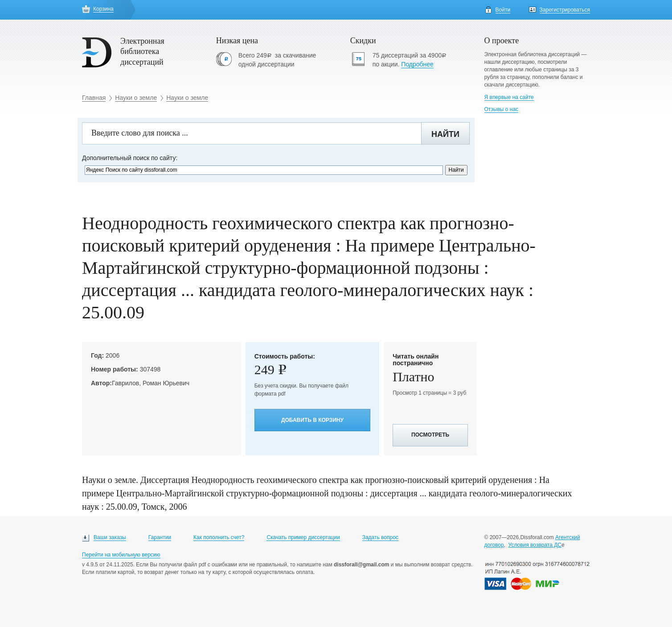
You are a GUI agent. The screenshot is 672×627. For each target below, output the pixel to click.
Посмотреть (430, 435)
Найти (445, 134)
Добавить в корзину (312, 420)
